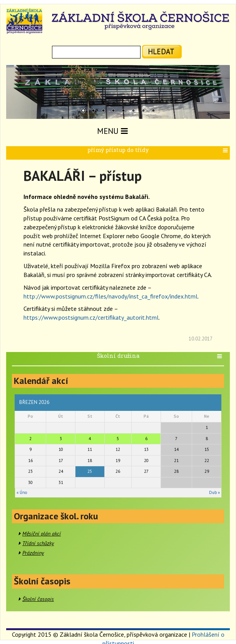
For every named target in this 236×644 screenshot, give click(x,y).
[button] (226, 151)
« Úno (22, 492)
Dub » (214, 492)
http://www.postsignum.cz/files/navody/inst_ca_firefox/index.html (110, 296)
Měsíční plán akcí (42, 534)
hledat (161, 51)
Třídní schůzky (38, 543)
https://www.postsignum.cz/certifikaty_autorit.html (91, 317)
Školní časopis (38, 599)
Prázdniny (33, 553)
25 (90, 471)
